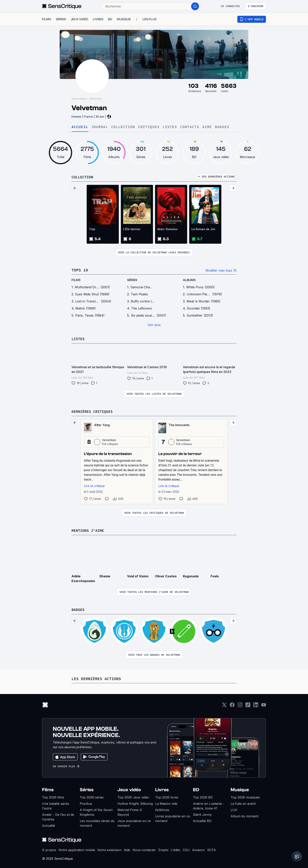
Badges (222, 127)
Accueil (80, 127)
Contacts (190, 127)
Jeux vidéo (129, 789)
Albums (189, 280)
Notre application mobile (77, 849)
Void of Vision (138, 576)
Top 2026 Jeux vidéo (133, 797)
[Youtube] (264, 705)
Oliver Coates (166, 576)
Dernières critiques (94, 411)
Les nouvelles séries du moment (97, 822)
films (76, 280)
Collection (123, 127)
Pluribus (86, 803)
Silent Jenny (202, 814)
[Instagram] (240, 705)
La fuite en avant (243, 803)
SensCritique (79, 99)
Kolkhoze (162, 809)
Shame (105, 576)
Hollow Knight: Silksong (135, 803)
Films (48, 789)
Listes (170, 127)
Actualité (49, 825)
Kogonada (191, 576)
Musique (240, 789)
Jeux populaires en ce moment (134, 822)
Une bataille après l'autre (56, 805)
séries (132, 280)
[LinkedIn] (256, 705)
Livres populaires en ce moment (173, 818)
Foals (215, 576)
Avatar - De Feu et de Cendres (58, 816)
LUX (234, 809)
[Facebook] (232, 705)
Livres (162, 789)
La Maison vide (166, 803)
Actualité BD (202, 820)
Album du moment (244, 815)
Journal (100, 127)
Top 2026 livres (167, 797)
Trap (92, 229)
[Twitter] (224, 705)
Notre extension (109, 849)
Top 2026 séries (92, 797)
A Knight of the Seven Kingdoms (96, 811)
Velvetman (96, 99)
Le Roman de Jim (203, 229)
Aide (127, 849)
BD (196, 789)
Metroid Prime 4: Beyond (130, 811)
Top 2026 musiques (245, 797)
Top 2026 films (53, 797)
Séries (87, 789)
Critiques (149, 127)
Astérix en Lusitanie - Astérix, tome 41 (209, 805)
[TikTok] (248, 705)
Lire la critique (94, 485)
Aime (207, 127)
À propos (49, 849)
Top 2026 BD (203, 797)
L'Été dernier (132, 229)
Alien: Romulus (167, 229)
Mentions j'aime (89, 530)
